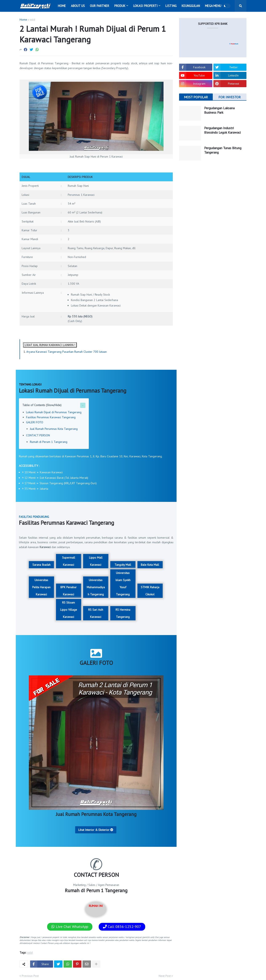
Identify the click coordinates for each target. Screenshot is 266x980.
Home (23, 20)
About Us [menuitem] (78, 6)
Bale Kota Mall (150, 565)
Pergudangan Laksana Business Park (219, 110)
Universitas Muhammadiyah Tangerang (96, 587)
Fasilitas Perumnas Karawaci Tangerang (51, 417)
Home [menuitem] (62, 6)
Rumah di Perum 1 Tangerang (49, 442)
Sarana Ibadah (41, 565)
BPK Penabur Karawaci (68, 591)
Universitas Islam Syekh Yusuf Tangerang (123, 584)
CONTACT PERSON (38, 435)
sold (32, 20)
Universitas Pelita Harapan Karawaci (41, 587)
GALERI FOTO (35, 422)
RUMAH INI (96, 909)
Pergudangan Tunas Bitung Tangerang (223, 150)
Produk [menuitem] (120, 6)
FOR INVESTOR (230, 97)
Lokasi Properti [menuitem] (145, 6)
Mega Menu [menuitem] (213, 6)
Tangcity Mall (123, 565)
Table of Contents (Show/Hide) (42, 405)
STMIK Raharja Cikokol (150, 591)
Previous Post (30, 976)
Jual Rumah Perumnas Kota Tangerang (54, 429)
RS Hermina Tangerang (123, 613)
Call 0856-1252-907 (122, 927)
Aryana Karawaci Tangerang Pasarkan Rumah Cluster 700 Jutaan (66, 352)
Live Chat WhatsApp (70, 927)
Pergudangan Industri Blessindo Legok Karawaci (222, 130)
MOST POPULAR (196, 97)
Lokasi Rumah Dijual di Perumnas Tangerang (54, 412)
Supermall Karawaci (69, 561)
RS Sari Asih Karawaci (96, 613)
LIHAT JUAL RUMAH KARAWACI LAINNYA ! (50, 345)
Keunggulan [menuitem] (191, 6)
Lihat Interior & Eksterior (96, 830)
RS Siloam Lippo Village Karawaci (69, 610)
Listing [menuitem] (171, 6)
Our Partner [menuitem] (100, 6)
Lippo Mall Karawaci (96, 561)
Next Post (165, 976)
